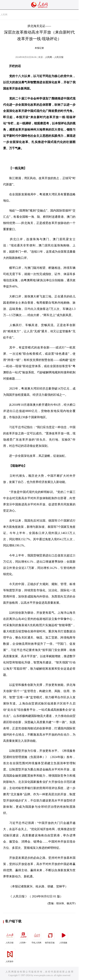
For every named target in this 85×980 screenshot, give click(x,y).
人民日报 (10, 937)
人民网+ (23, 937)
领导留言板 (50, 937)
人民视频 (64, 937)
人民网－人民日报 (54, 57)
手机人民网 (37, 937)
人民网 (4, 15)
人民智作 (10, 956)
